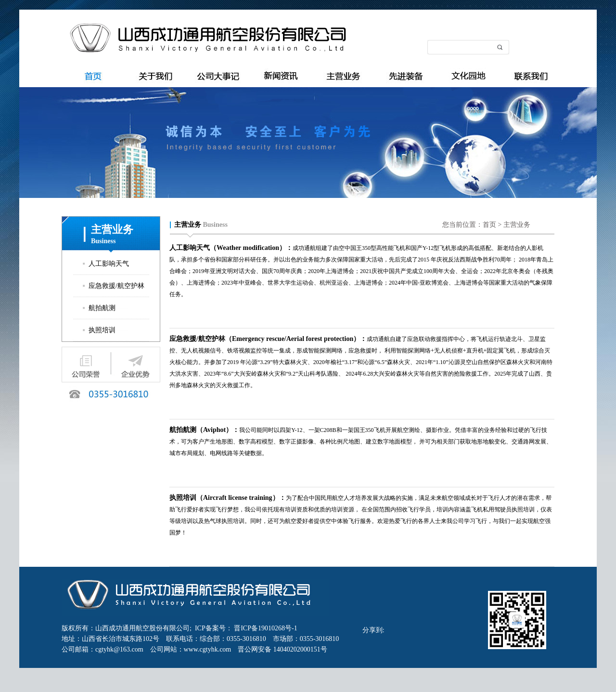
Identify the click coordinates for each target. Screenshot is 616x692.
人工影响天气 (109, 264)
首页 (489, 225)
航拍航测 (102, 308)
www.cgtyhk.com (211, 649)
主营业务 (517, 225)
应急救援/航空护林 (116, 286)
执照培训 (102, 330)
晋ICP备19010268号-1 (265, 628)
